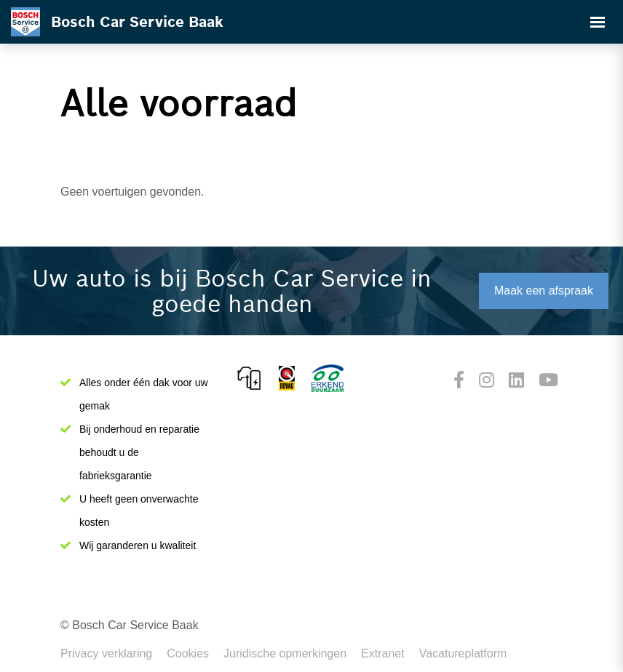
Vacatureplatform (463, 653)
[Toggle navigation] (598, 22)
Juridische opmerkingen (285, 653)
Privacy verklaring (106, 653)
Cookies (188, 653)
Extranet (383, 653)
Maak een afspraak (544, 291)
